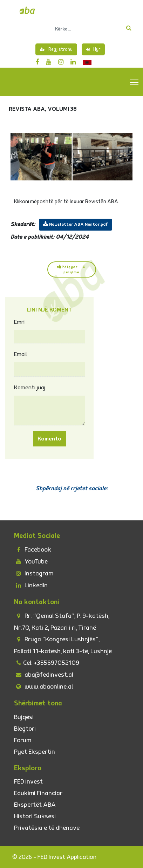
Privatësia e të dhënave (47, 828)
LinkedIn (31, 585)
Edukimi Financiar (38, 793)
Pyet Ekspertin (35, 752)
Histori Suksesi (35, 816)
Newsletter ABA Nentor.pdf (76, 224)
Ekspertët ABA (35, 805)
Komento (49, 439)
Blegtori (25, 729)
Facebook (33, 550)
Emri (19, 322)
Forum (23, 740)
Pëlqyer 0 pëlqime (71, 269)
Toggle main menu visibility (135, 82)
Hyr (93, 49)
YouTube (31, 562)
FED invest (28, 782)
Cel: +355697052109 (47, 663)
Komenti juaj (30, 388)
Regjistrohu (56, 49)
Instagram (34, 573)
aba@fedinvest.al (44, 675)
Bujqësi (24, 717)
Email (21, 354)
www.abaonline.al (43, 687)
